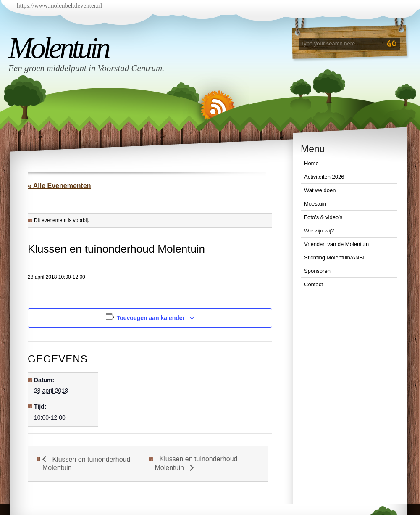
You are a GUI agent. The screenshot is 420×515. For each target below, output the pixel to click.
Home (311, 163)
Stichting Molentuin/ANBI (334, 257)
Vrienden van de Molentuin (336, 244)
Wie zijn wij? (319, 231)
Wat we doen (320, 190)
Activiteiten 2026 (324, 177)
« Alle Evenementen (59, 186)
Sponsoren (317, 271)
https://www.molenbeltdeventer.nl (59, 5)
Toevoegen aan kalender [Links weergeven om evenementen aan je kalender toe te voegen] (151, 318)
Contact (314, 284)
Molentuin (58, 48)
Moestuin (315, 204)
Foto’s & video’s (323, 217)
